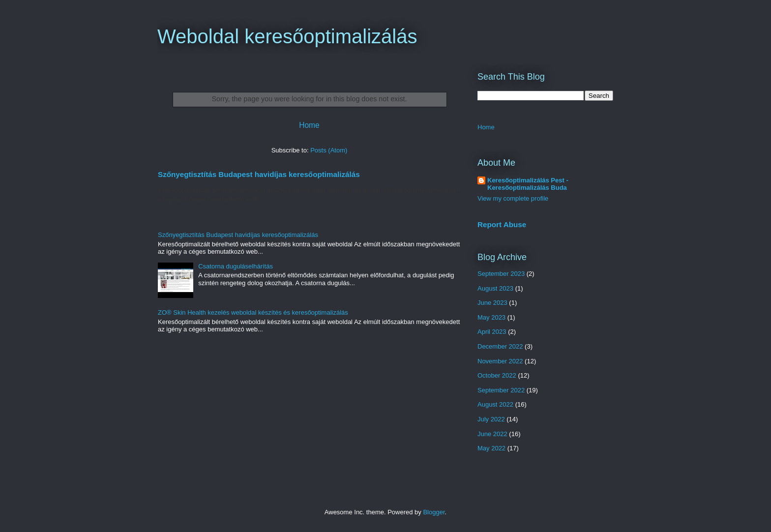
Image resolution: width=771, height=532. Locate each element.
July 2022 (491, 419)
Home (309, 125)
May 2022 (491, 448)
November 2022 (500, 361)
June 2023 (492, 303)
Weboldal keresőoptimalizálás (287, 36)
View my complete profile (513, 198)
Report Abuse (502, 224)
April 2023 (492, 332)
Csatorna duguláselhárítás (236, 266)
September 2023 (501, 274)
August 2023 (495, 288)
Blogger (434, 512)
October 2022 (497, 375)
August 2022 (495, 404)
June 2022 (492, 434)
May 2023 (491, 317)
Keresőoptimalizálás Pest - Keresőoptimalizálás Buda (528, 184)
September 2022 (501, 390)
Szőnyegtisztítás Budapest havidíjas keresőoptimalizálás (259, 174)
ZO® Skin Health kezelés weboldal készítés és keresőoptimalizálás (253, 312)
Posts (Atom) (329, 150)
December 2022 (500, 346)
